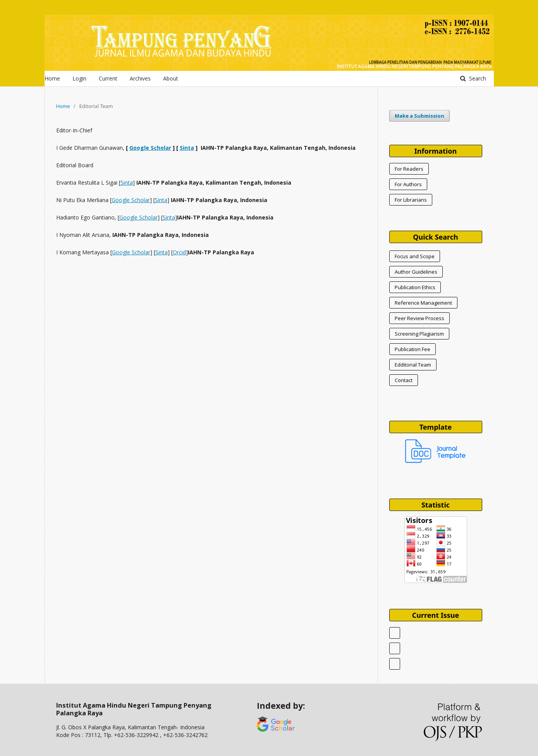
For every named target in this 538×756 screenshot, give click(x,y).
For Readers (409, 169)
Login (79, 78)
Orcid (179, 252)
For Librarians (411, 200)
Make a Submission (419, 116)
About (171, 78)
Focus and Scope (415, 256)
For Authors (408, 184)
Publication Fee (413, 349)
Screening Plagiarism (419, 334)
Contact (404, 380)
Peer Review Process (419, 318)
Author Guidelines (416, 272)
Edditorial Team (413, 365)
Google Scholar (150, 148)
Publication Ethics (415, 287)
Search (477, 78)
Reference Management (423, 303)
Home (52, 78)
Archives (140, 78)
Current (108, 78)
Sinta (187, 148)
